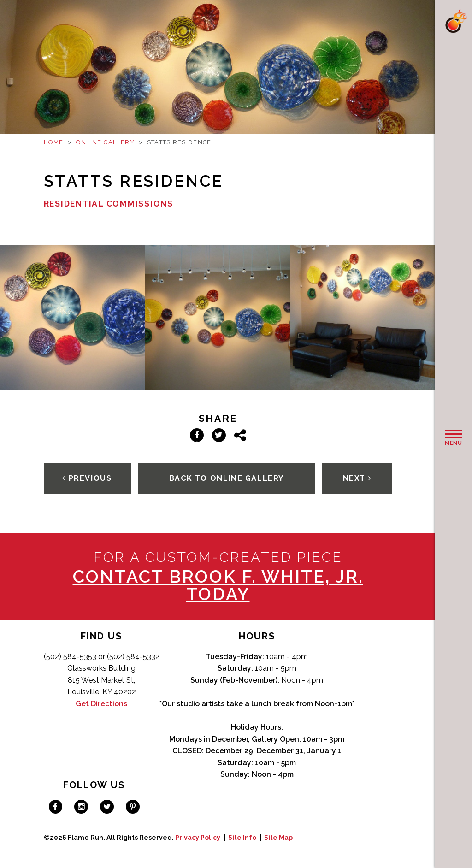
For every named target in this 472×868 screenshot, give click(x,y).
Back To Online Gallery (227, 478)
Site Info (242, 838)
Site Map (278, 838)
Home (54, 142)
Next (357, 478)
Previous (87, 478)
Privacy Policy (198, 838)
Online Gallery (105, 142)
